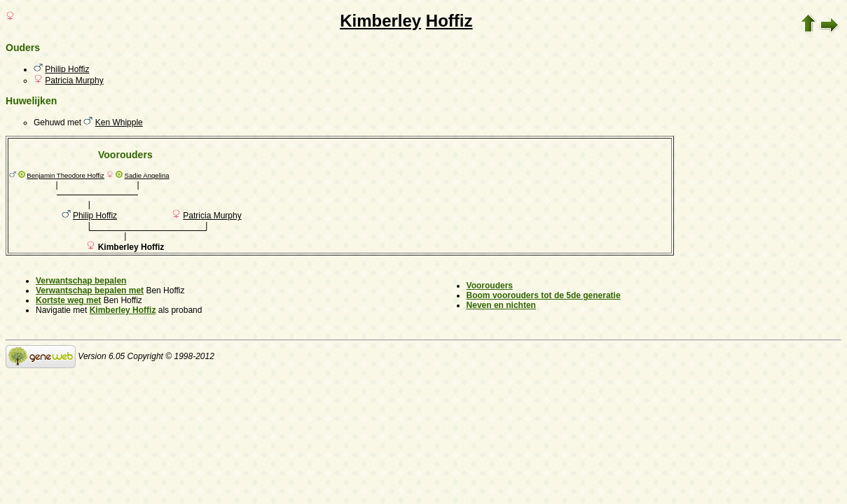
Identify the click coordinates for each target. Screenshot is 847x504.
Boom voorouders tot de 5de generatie (544, 295)
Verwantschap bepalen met (90, 290)
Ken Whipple (119, 122)
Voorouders (490, 286)
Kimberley (380, 21)
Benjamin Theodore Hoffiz (66, 175)
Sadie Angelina (147, 175)
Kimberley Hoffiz (123, 310)
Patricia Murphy (74, 80)
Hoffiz (449, 21)
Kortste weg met (68, 300)
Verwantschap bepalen (81, 281)
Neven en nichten (501, 305)
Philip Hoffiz (67, 69)
